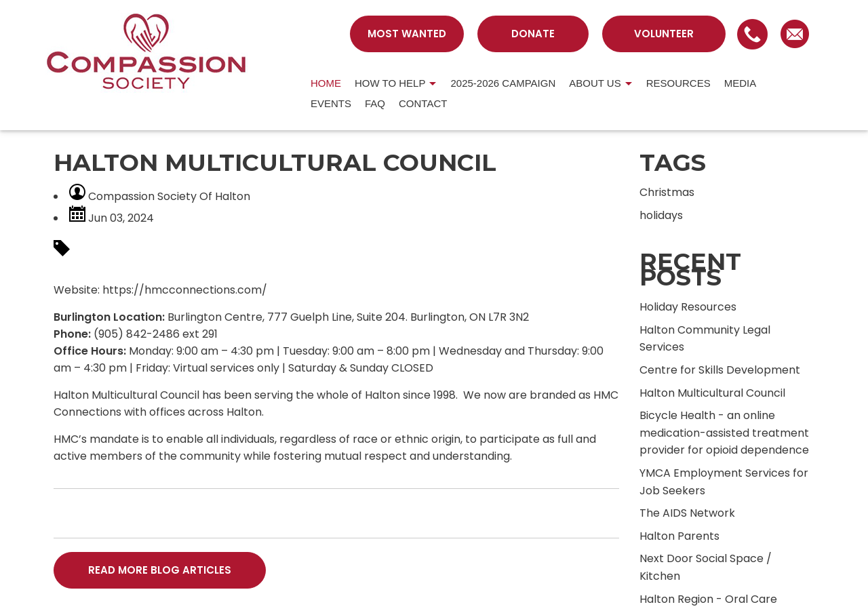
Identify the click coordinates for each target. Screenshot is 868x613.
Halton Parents (679, 536)
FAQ (375, 103)
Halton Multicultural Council (712, 393)
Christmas (667, 192)
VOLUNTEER (664, 34)
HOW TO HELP (390, 83)
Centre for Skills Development (720, 370)
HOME (326, 83)
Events (331, 103)
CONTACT (423, 103)
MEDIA (741, 83)
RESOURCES (678, 83)
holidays (661, 215)
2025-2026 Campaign (503, 83)
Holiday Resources (688, 307)
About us (595, 83)
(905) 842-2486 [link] (137, 334)
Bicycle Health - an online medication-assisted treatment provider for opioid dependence (724, 433)
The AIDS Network (687, 513)
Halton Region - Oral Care (708, 599)
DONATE (533, 34)
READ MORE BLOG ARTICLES (160, 570)
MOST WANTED (407, 34)
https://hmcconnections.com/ (185, 290)
